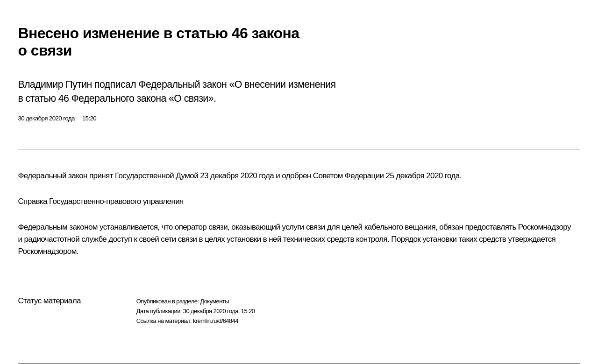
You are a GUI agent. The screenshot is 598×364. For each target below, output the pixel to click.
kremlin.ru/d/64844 (216, 321)
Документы (214, 301)
